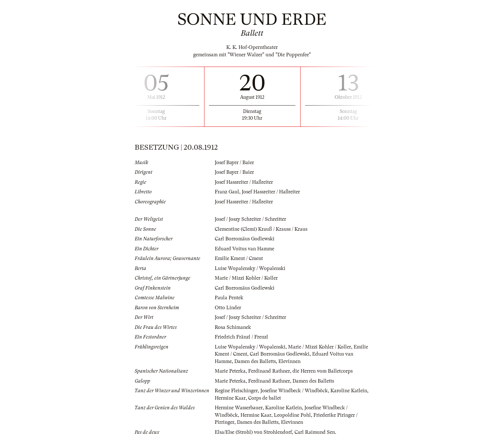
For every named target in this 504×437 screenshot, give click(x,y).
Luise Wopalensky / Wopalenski (250, 268)
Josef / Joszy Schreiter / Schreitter (250, 219)
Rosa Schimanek (233, 327)
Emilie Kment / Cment (239, 258)
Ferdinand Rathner (269, 371)
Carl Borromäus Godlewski (245, 239)
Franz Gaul (227, 192)
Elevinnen (289, 361)
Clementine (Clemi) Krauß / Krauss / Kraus (261, 229)
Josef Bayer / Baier (234, 163)
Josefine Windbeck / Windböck (294, 391)
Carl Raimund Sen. (315, 432)
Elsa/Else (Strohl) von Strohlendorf (253, 432)
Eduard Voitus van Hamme (244, 249)
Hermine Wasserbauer (239, 408)
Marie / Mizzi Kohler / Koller (246, 278)
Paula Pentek (229, 298)
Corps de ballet (265, 398)
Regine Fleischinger (236, 391)
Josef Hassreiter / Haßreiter (244, 182)
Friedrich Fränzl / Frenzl (241, 337)
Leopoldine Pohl (292, 415)
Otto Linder (228, 308)
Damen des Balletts (255, 361)
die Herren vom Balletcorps (323, 371)
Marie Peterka (230, 371)
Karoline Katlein (349, 391)
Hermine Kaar (230, 398)
